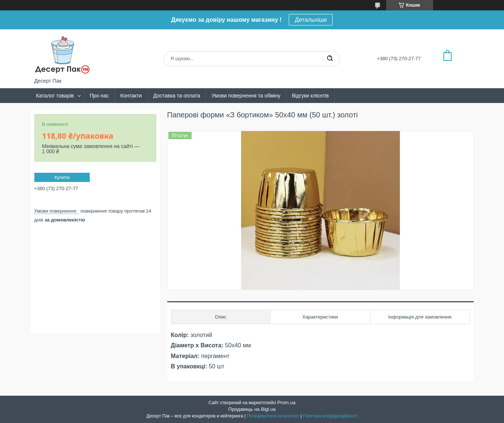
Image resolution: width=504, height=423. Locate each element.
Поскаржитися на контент (273, 416)
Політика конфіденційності (330, 416)
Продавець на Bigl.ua (252, 409)
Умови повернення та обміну (246, 96)
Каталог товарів (55, 96)
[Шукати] (330, 59)
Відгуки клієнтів (310, 96)
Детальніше (311, 20)
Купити (62, 177)
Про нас (99, 96)
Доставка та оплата (177, 96)
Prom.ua (286, 403)
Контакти (131, 96)
